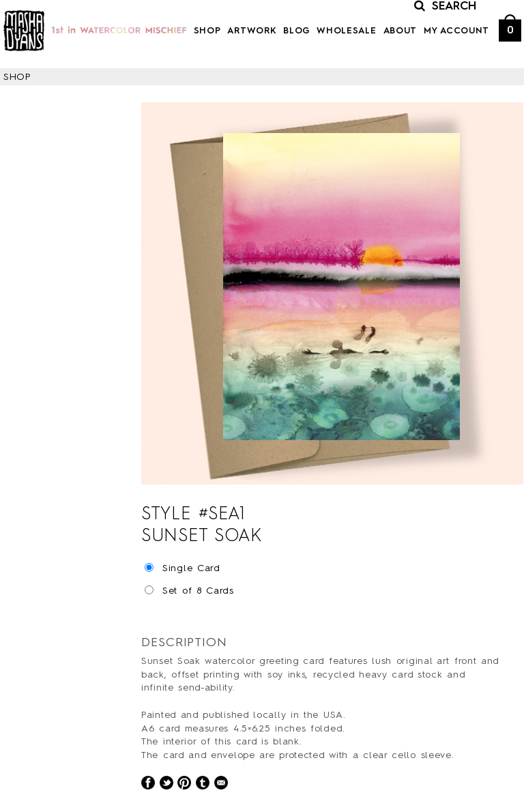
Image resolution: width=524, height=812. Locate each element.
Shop (207, 31)
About (401, 31)
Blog (296, 31)
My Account (456, 31)
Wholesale (346, 31)
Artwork (252, 31)
